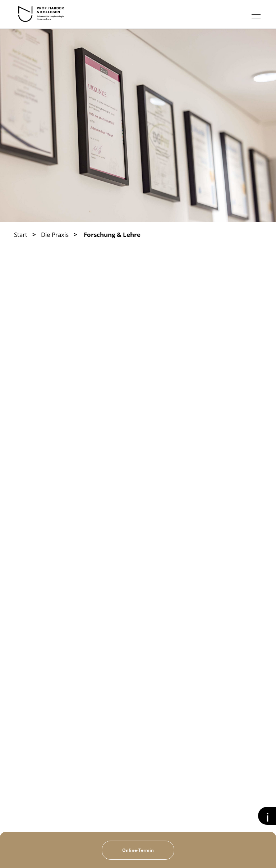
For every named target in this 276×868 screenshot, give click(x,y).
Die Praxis (55, 235)
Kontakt (225, 850)
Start (21, 235)
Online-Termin (138, 850)
